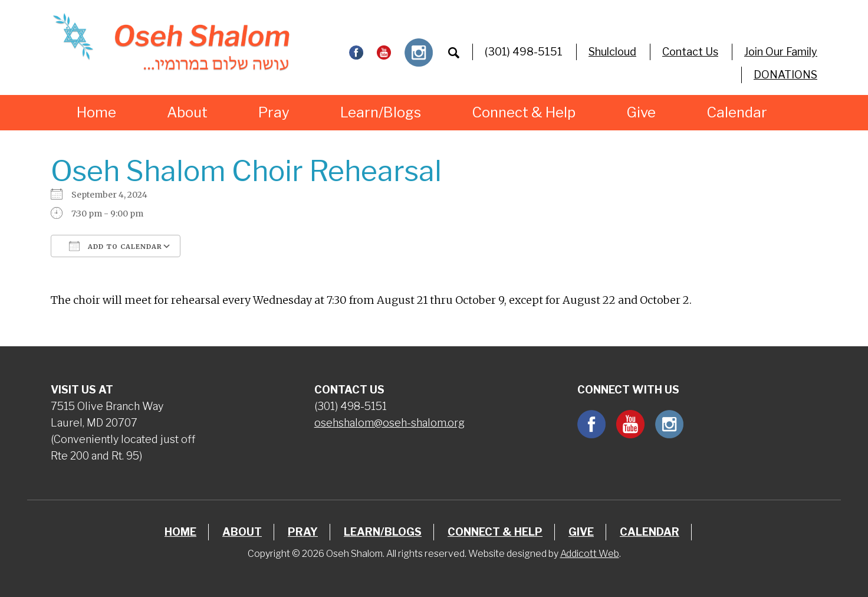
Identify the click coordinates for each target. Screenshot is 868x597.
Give (641, 112)
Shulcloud (612, 52)
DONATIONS (785, 75)
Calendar (737, 112)
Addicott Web (590, 554)
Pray (274, 112)
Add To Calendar (116, 246)
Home (96, 112)
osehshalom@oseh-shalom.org (389, 423)
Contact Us (690, 52)
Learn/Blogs (381, 112)
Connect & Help (524, 112)
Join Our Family (781, 52)
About (187, 112)
